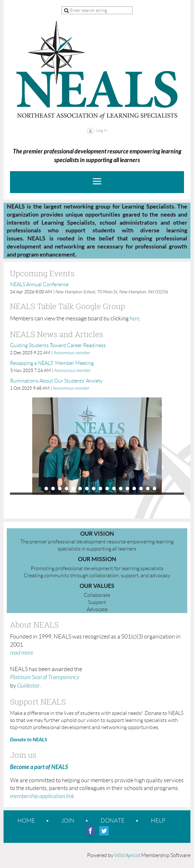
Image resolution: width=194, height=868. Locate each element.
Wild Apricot (127, 855)
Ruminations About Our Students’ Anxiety (56, 381)
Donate (113, 821)
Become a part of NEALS (39, 767)
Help (158, 821)
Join (68, 821)
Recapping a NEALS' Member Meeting (52, 363)
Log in (102, 130)
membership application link (42, 796)
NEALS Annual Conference (39, 284)
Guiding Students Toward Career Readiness (58, 345)
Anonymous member (72, 353)
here (135, 319)
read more (22, 653)
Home (26, 821)
